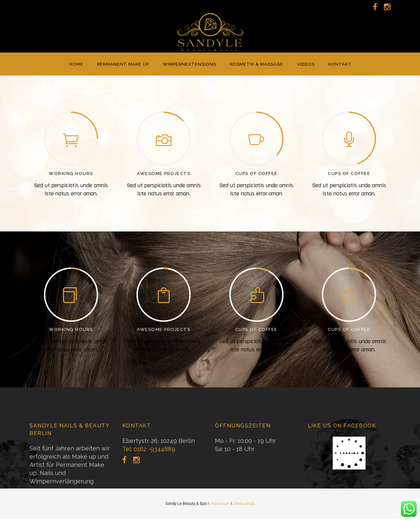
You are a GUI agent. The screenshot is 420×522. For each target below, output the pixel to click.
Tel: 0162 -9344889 (149, 449)
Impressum (220, 504)
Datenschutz (244, 504)
